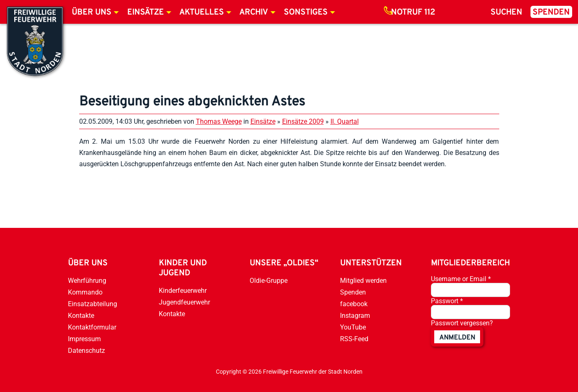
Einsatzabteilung (93, 304)
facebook (354, 304)
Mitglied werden (363, 281)
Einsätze (145, 12)
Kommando (85, 292)
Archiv (254, 12)
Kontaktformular (92, 327)
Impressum (84, 339)
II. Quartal (345, 121)
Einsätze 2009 (303, 121)
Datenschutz (86, 351)
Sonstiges (306, 12)
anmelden (457, 338)
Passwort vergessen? (462, 323)
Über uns (91, 12)
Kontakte (81, 316)
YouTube (353, 327)
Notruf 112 (413, 12)
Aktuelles (201, 12)
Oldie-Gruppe (269, 281)
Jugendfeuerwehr (184, 302)
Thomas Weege (219, 121)
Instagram (355, 316)
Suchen (506, 12)
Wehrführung (87, 281)
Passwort (447, 301)
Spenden (551, 12)
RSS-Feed (354, 339)
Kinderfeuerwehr (183, 291)
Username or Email (461, 279)
